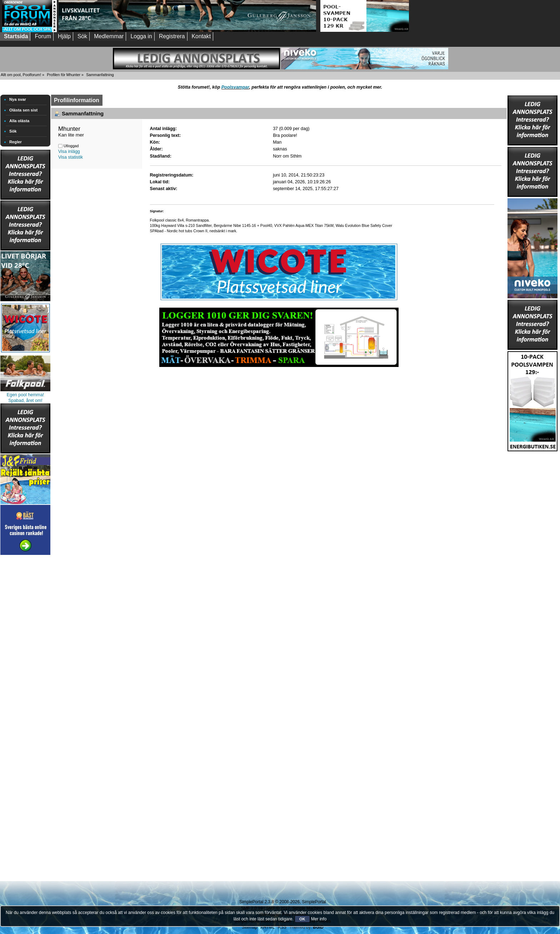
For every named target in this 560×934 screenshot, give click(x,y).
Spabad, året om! (25, 401)
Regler (16, 142)
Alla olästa (19, 121)
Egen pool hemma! (26, 395)
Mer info (319, 919)
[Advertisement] (25, 664)
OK (302, 919)
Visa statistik (71, 157)
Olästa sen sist (23, 110)
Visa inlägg (69, 151)
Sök (13, 131)
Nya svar (18, 99)
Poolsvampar (235, 87)
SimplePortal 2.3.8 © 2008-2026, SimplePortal (282, 902)
